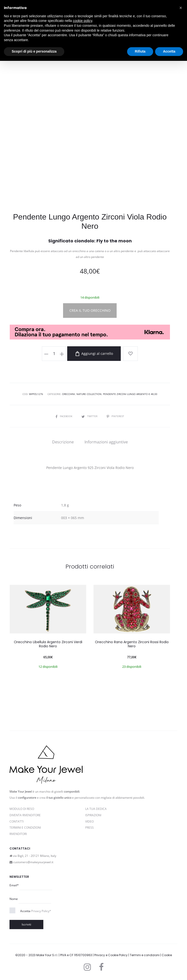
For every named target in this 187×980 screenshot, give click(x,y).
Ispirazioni (93, 815)
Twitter (90, 416)
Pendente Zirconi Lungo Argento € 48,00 (130, 394)
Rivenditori (18, 834)
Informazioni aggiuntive (106, 442)
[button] (181, 8)
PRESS (89, 828)
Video (89, 821)
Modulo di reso (22, 809)
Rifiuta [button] (140, 51)
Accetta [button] (169, 51)
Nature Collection (89, 394)
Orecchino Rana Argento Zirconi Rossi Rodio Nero (132, 644)
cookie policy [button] (82, 21)
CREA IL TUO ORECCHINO (90, 310)
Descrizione (63, 442)
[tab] (63, 442)
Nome (14, 899)
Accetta (36, 911)
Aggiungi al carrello (94, 354)
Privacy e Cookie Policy (111, 955)
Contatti (17, 821)
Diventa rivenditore (25, 815)
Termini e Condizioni (25, 828)
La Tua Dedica (96, 809)
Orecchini (69, 394)
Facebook (64, 416)
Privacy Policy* (41, 911)
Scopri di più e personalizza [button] (34, 51)
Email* (14, 885)
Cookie (167, 955)
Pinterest (115, 416)
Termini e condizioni (145, 955)
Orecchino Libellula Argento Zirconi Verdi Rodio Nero (48, 644)
